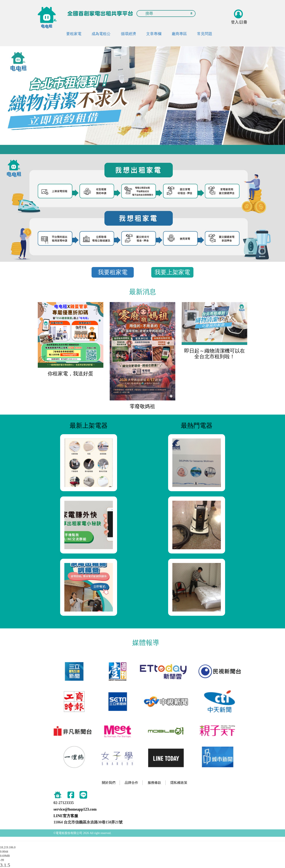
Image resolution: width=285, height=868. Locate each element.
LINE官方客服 (66, 816)
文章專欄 (154, 34)
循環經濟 (128, 34)
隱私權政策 (179, 783)
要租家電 (74, 34)
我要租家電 (113, 272)
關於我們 (109, 783)
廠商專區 (179, 34)
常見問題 (205, 34)
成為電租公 (101, 34)
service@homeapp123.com (75, 809)
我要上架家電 (172, 272)
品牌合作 (131, 783)
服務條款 (154, 783)
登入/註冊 (239, 22)
